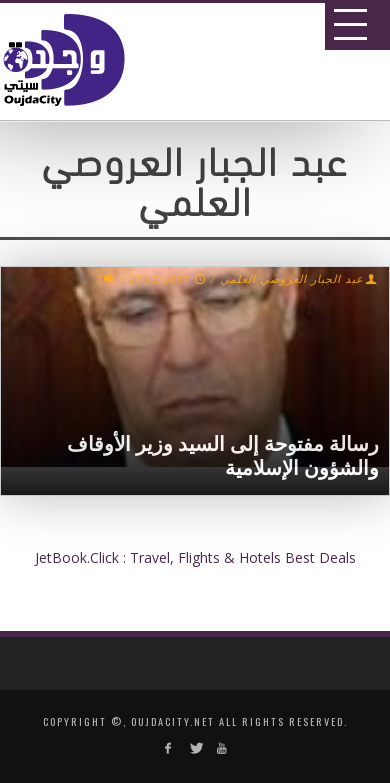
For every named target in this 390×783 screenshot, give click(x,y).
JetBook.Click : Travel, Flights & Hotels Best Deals (195, 557)
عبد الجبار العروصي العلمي (291, 279)
